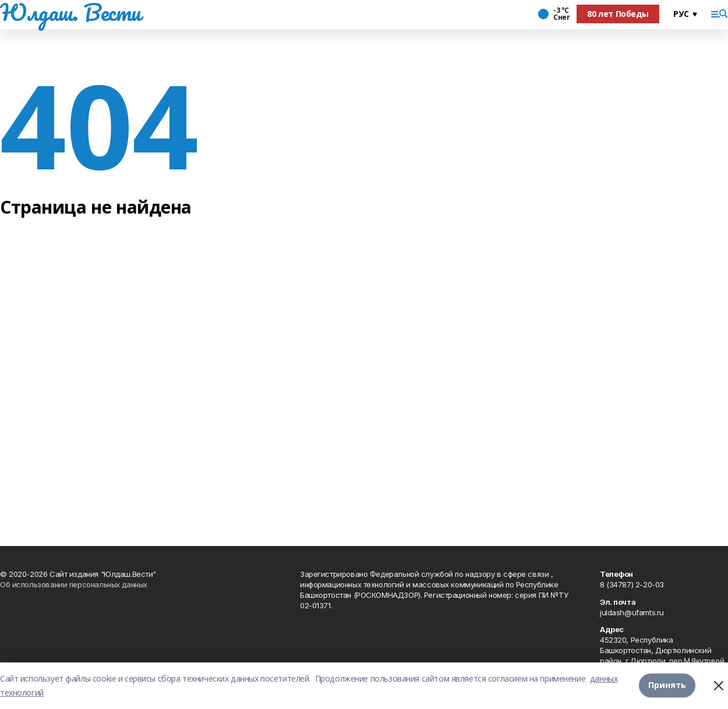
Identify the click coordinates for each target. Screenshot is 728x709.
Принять (667, 685)
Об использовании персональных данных (74, 584)
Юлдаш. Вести (70, 12)
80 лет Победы (618, 14)
